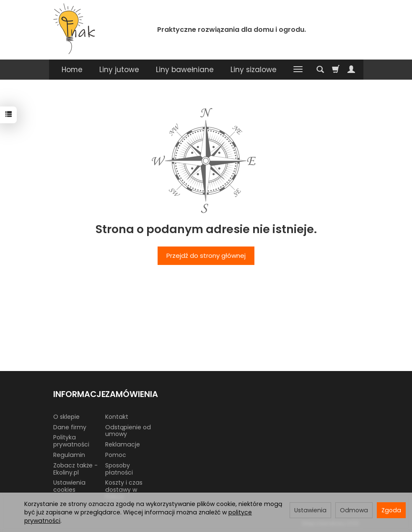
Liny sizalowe (254, 70)
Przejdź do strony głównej (206, 256)
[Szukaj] (320, 70)
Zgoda (391, 510)
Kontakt (117, 417)
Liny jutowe (119, 70)
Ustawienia (310, 510)
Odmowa (354, 510)
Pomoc (116, 455)
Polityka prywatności (71, 441)
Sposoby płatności (119, 469)
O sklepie (66, 417)
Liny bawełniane (185, 70)
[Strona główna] (74, 29)
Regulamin (69, 455)
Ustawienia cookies (69, 486)
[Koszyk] (336, 70)
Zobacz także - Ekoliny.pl (75, 469)
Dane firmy (70, 427)
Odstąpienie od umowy (128, 431)
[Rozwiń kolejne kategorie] (298, 70)
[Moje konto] (351, 70)
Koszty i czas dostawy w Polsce (124, 490)
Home (72, 70)
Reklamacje (123, 444)
